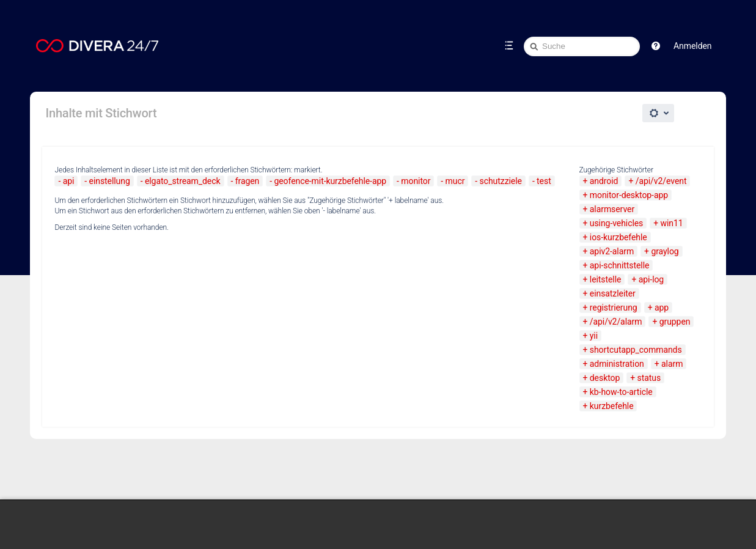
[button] (656, 46)
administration (617, 364)
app (662, 308)
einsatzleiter (613, 293)
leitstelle (606, 279)
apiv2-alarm (612, 251)
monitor (416, 181)
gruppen (675, 322)
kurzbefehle (612, 406)
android (604, 181)
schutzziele (501, 181)
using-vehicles (616, 223)
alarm (672, 364)
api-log (651, 279)
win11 (672, 223)
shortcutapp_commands (636, 350)
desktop (605, 378)
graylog (665, 251)
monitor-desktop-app (629, 195)
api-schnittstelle (620, 265)
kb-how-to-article (621, 392)
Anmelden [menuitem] (692, 46)
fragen (248, 181)
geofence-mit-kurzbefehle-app (330, 181)
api (69, 181)
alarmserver (612, 209)
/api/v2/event (661, 181)
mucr (455, 181)
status (649, 378)
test (544, 181)
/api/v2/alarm (616, 322)
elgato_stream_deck (183, 181)
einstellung (110, 181)
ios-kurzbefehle (618, 237)
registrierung (614, 308)
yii (594, 336)
